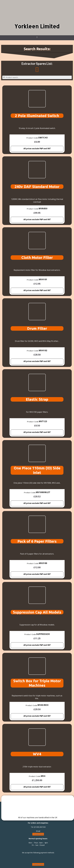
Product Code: (32, 138)
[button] (37, 37)
